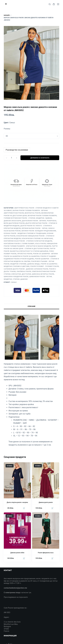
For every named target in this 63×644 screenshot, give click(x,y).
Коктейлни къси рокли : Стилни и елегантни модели (28, 241)
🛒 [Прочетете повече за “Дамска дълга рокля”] (52, 508)
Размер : (7, 129)
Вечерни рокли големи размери (42, 216)
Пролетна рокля (25, 254)
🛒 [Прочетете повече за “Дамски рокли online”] (24, 558)
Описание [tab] (32, 306)
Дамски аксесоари (12, 221)
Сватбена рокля (24, 271)
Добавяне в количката (40, 158)
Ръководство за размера (17, 150)
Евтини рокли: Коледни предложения (39, 231)
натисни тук (26, 593)
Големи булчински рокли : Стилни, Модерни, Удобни (28, 218)
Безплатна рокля (33, 213)
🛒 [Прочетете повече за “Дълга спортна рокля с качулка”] (24, 508)
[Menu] (58, 4)
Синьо (14, 282)
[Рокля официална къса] (46, 530)
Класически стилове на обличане (37, 238)
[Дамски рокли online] (17, 530)
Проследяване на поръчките (16, 597)
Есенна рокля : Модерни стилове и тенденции (25, 233)
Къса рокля (41, 244)
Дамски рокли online (17, 553)
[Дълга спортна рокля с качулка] (17, 480)
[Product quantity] (12, 158)
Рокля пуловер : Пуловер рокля (45, 266)
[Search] (50, 4)
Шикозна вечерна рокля (43, 274)
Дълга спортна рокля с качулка (17, 502)
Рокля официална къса (46, 553)
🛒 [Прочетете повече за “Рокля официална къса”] (52, 558)
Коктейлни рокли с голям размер (19, 244)
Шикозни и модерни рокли (16, 277)
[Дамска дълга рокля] (46, 480)
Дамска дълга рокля (46, 502)
